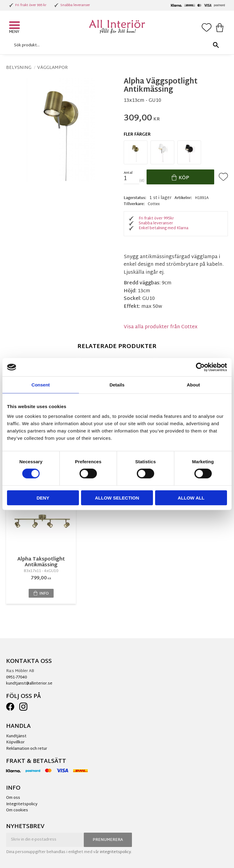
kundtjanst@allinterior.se (29, 684)
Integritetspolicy (22, 804)
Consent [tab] (41, 385)
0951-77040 (16, 678)
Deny (43, 498)
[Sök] (216, 45)
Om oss (13, 798)
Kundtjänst (16, 736)
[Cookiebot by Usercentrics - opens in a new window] (200, 367)
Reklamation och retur (27, 749)
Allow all (191, 498)
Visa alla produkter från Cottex (161, 327)
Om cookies (17, 810)
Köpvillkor (15, 742)
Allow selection (117, 498)
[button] (15, 26)
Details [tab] (117, 385)
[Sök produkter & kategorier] (115, 45)
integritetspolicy (115, 852)
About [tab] (193, 385)
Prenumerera (108, 840)
